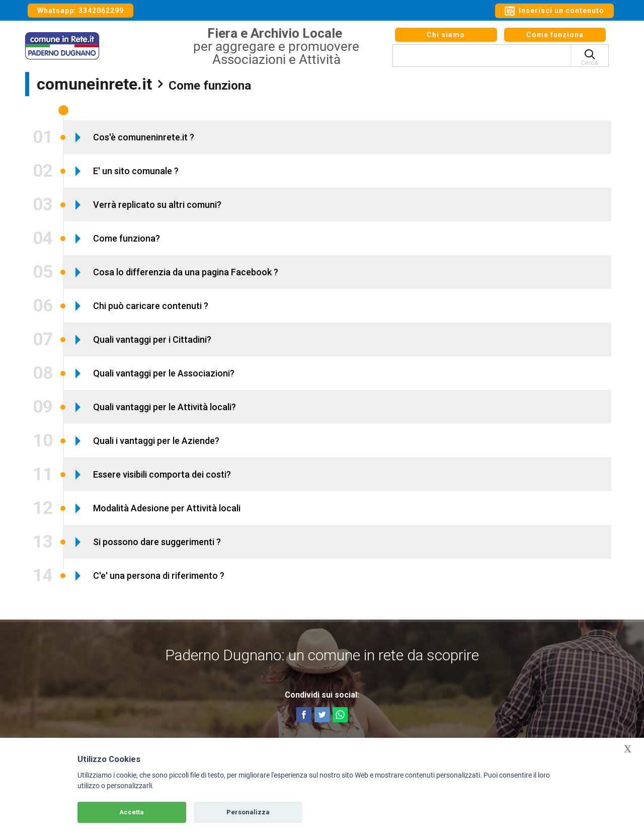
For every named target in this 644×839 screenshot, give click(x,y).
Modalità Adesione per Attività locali (167, 508)
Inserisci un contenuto (554, 11)
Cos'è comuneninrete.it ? (144, 137)
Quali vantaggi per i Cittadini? (152, 339)
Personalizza (248, 812)
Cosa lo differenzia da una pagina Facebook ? (186, 272)
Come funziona (555, 39)
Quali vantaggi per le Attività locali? (165, 407)
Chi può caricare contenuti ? (151, 306)
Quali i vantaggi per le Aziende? (156, 441)
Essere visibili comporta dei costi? (162, 474)
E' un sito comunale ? (136, 171)
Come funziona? (127, 238)
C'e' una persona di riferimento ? (159, 576)
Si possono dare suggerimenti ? (157, 542)
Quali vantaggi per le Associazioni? (164, 373)
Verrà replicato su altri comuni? (157, 205)
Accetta (132, 812)
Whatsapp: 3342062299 (80, 11)
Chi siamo (446, 39)
